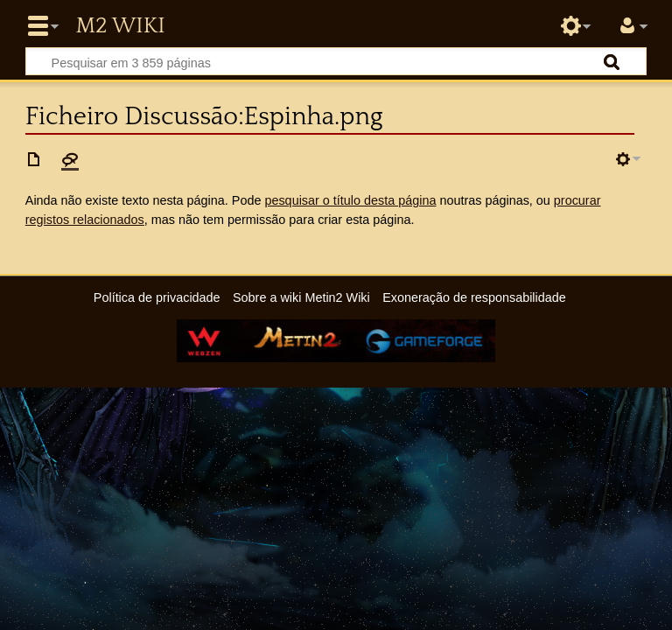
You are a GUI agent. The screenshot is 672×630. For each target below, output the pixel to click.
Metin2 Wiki (120, 26)
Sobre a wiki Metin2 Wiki (301, 297)
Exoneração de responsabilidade (474, 297)
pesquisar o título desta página (350, 200)
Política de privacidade (157, 297)
